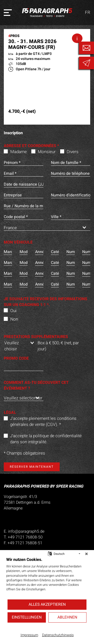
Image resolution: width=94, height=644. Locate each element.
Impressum (29, 635)
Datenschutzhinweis (58, 635)
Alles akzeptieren (47, 604)
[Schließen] (86, 554)
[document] (47, 578)
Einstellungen (27, 617)
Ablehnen (67, 617)
